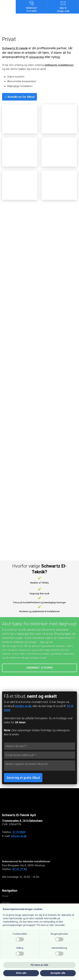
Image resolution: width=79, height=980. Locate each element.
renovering (36, 57)
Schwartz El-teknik (15, 48)
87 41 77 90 (20, 869)
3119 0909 (19, 832)
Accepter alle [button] (58, 973)
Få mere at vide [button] (39, 965)
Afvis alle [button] (21, 973)
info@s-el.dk (23, 706)
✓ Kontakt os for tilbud (19, 97)
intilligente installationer (59, 65)
